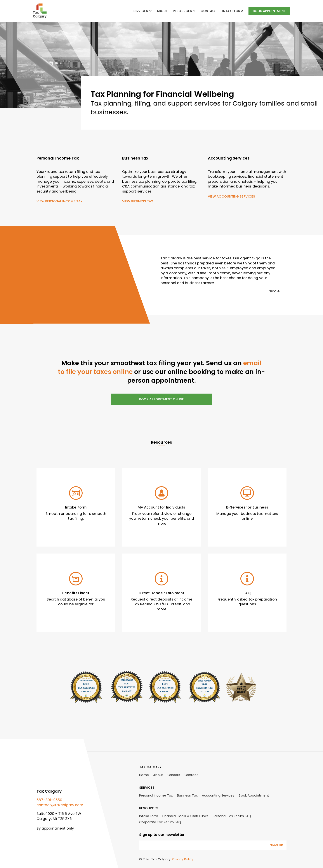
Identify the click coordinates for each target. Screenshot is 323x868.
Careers (174, 775)
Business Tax (187, 795)
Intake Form (233, 11)
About (162, 11)
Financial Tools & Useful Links (185, 816)
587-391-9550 (49, 800)
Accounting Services (218, 795)
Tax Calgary (150, 767)
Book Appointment (269, 11)
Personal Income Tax (156, 795)
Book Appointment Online (162, 399)
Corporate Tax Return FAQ (160, 822)
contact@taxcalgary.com (60, 805)
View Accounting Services (231, 196)
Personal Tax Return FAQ (232, 816)
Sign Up (277, 845)
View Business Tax (138, 201)
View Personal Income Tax (60, 201)
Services (142, 11)
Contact (209, 11)
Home (144, 775)
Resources (184, 11)
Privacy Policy (183, 859)
